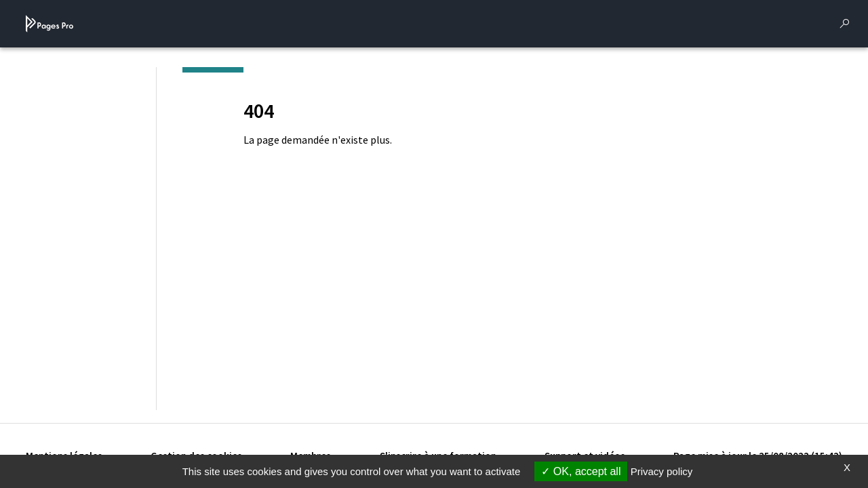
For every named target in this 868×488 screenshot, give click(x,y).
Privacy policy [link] (662, 471)
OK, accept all (581, 471)
